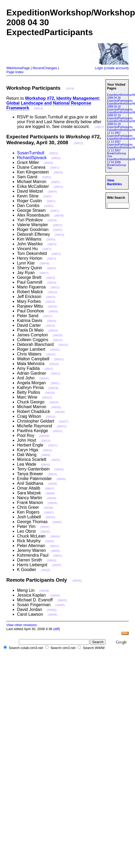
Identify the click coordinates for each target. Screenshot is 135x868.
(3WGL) (55, 383)
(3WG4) (50, 302)
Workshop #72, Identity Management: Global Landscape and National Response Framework (53, 103)
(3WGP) (54, 402)
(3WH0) (46, 455)
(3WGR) (60, 412)
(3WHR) (53, 615)
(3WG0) (52, 283)
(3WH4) (52, 474)
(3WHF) (45, 527)
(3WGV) (57, 431)
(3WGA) (53, 331)
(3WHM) (44, 591)
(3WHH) (55, 537)
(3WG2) (52, 292)
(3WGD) (63, 345)
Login (99, 68)
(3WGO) (47, 398)
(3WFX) (51, 268)
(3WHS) (52, 561)
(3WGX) (46, 441)
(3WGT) (64, 422)
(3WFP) (58, 230)
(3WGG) (59, 359)
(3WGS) (50, 417)
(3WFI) (47, 197)
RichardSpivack (32, 158)
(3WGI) (49, 369)
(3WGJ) (55, 374)
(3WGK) (44, 379)
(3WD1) (53, 153)
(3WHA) (53, 503)
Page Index (15, 72)
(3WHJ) (54, 546)
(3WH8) (50, 493)
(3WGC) (58, 340)
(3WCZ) (78, 143)
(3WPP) (57, 565)
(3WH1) (56, 460)
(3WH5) (61, 479)
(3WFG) (58, 187)
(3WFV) (52, 259)
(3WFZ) (50, 278)
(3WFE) (47, 177)
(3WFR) (51, 240)
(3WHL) (58, 556)
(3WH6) (53, 484)
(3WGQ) (56, 407)
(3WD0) (77, 581)
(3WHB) (48, 508)
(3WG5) (52, 307)
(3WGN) (50, 393)
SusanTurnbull (31, 153)
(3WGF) (51, 355)
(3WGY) (53, 446)
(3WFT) (47, 249)
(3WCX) (39, 108)
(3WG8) (52, 321)
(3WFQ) (60, 235)
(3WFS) (52, 244)
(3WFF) (56, 182)
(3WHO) (62, 600)
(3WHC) (49, 513)
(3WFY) (44, 273)
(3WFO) (57, 225)
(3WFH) (52, 192)
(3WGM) (53, 388)
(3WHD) (50, 517)
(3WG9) (50, 326)
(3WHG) (45, 532)
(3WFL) (55, 211)
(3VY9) (70, 89)
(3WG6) (53, 311)
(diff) (56, 629)
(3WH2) (45, 465)
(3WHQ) (52, 610)
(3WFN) (52, 220)
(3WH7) (49, 489)
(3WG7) (48, 316)
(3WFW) (45, 264)
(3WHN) (55, 596)
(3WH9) (51, 498)
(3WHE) (57, 522)
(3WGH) (54, 364)
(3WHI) (50, 541)
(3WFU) (56, 254)
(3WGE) (55, 350)
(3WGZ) (48, 450)
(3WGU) (62, 426)
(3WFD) (58, 173)
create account (116, 68)
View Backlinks (115, 182)
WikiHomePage (18, 68)
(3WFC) (55, 168)
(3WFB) (48, 163)
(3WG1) (55, 288)
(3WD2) (56, 158)
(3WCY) (99, 127)
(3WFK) (49, 206)
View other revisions (22, 625)
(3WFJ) (51, 201)
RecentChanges (45, 68)
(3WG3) (51, 297)
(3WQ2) (46, 570)
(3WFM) (59, 216)
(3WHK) (56, 551)
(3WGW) (44, 436)
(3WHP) (60, 605)
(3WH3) (59, 470)
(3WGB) (58, 335)
